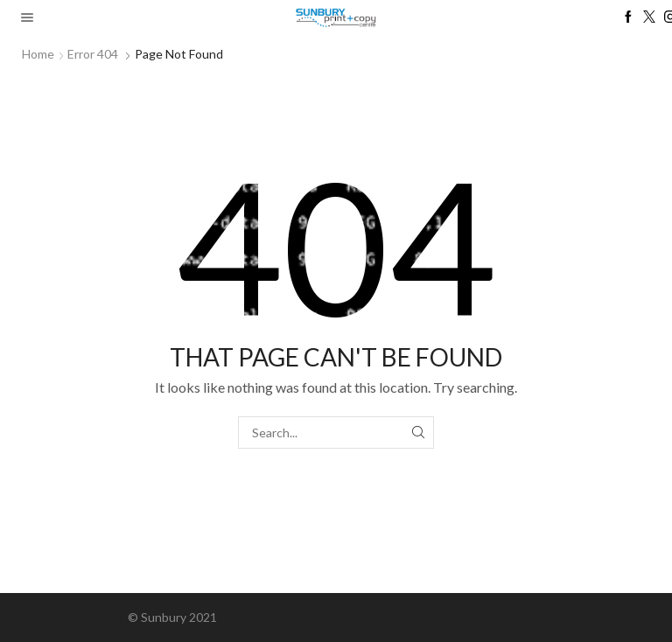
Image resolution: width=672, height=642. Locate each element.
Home (38, 54)
